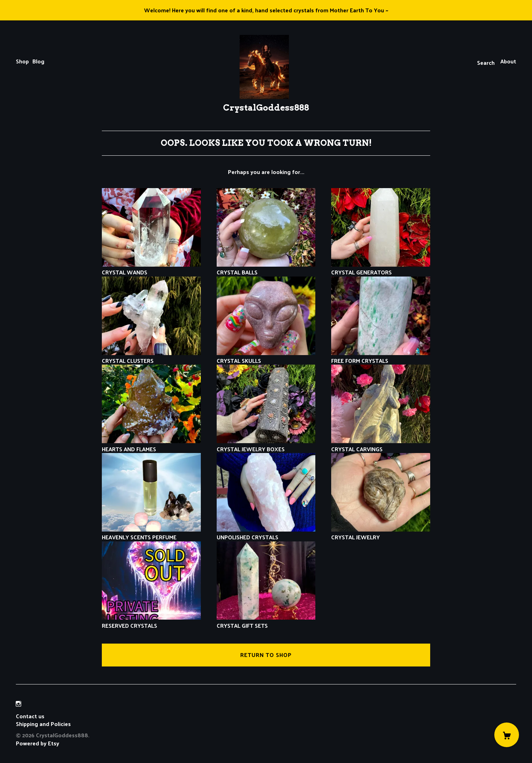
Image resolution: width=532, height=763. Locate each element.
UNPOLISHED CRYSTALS (266, 533)
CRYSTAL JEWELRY (381, 533)
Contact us (30, 716)
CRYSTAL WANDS (151, 268)
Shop (22, 61)
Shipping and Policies (43, 724)
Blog (38, 61)
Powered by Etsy (38, 743)
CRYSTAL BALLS (266, 268)
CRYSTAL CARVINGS (381, 445)
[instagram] (18, 704)
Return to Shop (266, 655)
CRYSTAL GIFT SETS (266, 621)
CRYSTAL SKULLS (266, 357)
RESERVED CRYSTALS (151, 621)
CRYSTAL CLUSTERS (151, 357)
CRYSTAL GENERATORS (381, 268)
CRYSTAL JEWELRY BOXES (266, 445)
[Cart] (507, 735)
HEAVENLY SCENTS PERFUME (151, 533)
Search (486, 63)
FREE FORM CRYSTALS (381, 357)
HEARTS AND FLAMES (151, 445)
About (508, 61)
